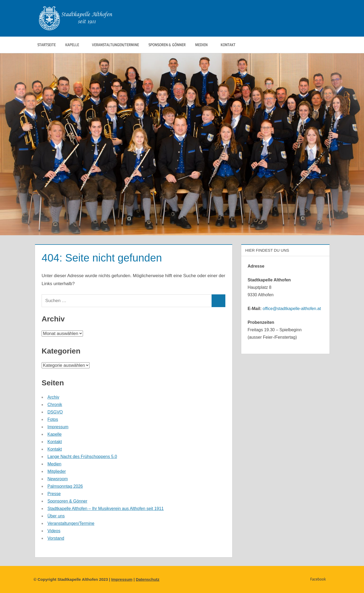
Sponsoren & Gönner (167, 45)
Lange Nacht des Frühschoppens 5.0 (82, 457)
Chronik (55, 405)
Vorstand (56, 538)
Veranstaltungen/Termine (115, 45)
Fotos (53, 419)
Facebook (318, 579)
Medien (204, 45)
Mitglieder (57, 471)
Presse (54, 494)
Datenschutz (148, 579)
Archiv (53, 397)
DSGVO (55, 412)
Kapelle (75, 45)
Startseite (47, 45)
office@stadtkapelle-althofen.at (292, 309)
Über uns (56, 516)
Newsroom (58, 479)
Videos (54, 531)
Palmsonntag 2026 (65, 486)
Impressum (58, 427)
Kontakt (231, 45)
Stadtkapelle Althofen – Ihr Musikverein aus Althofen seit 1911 (106, 509)
